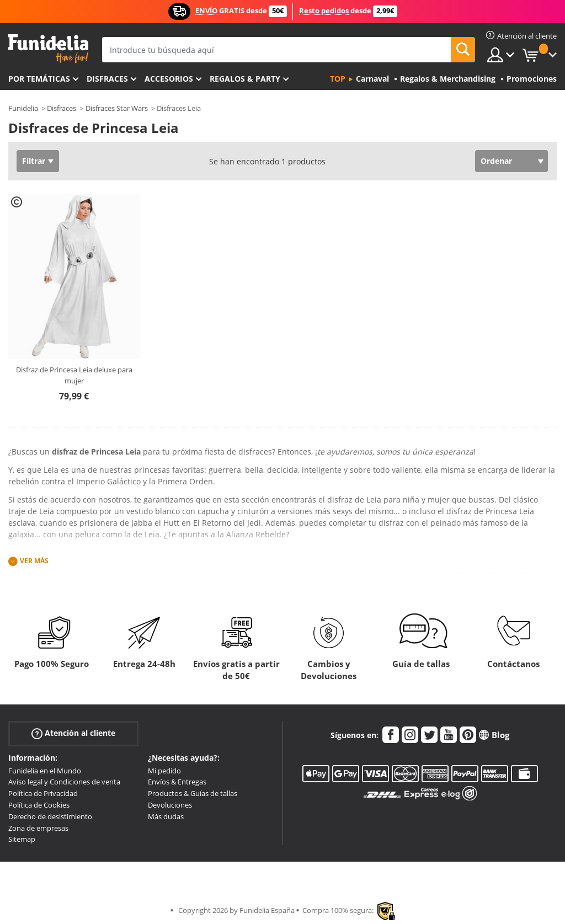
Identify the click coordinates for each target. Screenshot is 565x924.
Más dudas (166, 816)
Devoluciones (170, 805)
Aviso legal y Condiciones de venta (64, 782)
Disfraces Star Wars (117, 108)
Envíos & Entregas (177, 782)
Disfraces (107, 79)
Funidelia (23, 108)
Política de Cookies (39, 805)
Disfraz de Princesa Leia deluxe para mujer (74, 375)
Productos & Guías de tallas (193, 793)
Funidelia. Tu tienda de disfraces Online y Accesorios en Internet (48, 49)
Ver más (34, 561)
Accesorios (169, 79)
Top (338, 79)
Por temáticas (39, 79)
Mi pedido (164, 771)
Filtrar (34, 161)
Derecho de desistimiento (50, 816)
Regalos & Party (245, 79)
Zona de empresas (38, 828)
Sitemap (22, 839)
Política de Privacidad (43, 793)
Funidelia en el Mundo (45, 771)
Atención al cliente (73, 733)
